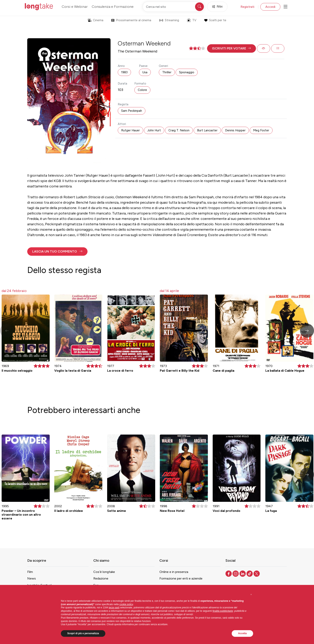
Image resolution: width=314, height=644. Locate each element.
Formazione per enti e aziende (181, 578)
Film (30, 572)
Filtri (217, 7)
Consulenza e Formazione (113, 7)
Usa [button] (145, 72)
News (32, 578)
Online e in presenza (174, 572)
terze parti (114, 608)
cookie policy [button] (126, 604)
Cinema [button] (96, 20)
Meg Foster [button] (261, 130)
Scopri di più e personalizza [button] (83, 633)
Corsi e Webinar (75, 7)
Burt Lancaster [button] (207, 130)
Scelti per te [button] (215, 20)
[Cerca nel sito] (174, 7)
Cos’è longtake (104, 572)
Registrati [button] (247, 7)
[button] (231, 48)
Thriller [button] (167, 72)
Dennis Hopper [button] (235, 130)
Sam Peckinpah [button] (132, 111)
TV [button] (192, 20)
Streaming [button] (169, 20)
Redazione (101, 578)
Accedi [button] (270, 7)
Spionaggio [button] (187, 72)
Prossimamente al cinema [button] (131, 20)
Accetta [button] (242, 633)
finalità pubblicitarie (223, 611)
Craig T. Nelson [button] (179, 130)
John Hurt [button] (154, 130)
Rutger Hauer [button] (130, 130)
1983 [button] (124, 72)
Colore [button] (142, 90)
